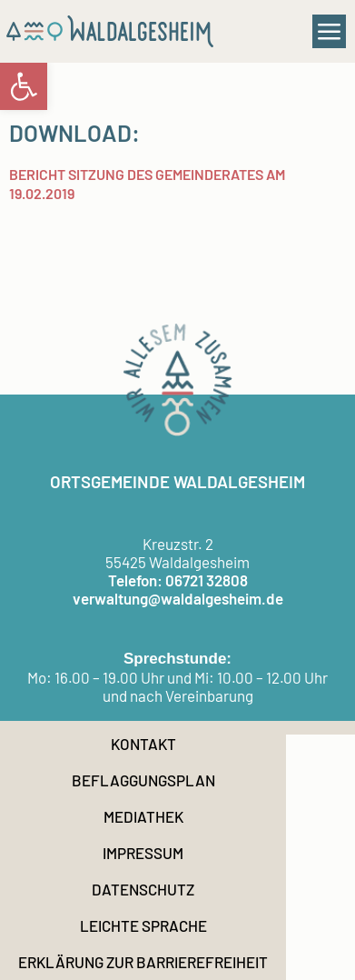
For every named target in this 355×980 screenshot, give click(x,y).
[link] (24, 86)
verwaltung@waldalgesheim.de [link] (178, 598)
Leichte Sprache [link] (143, 925)
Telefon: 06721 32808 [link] (178, 580)
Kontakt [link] (143, 744)
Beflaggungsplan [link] (143, 780)
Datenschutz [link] (143, 889)
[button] (330, 32)
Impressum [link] (143, 853)
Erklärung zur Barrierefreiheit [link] (143, 962)
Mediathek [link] (143, 816)
